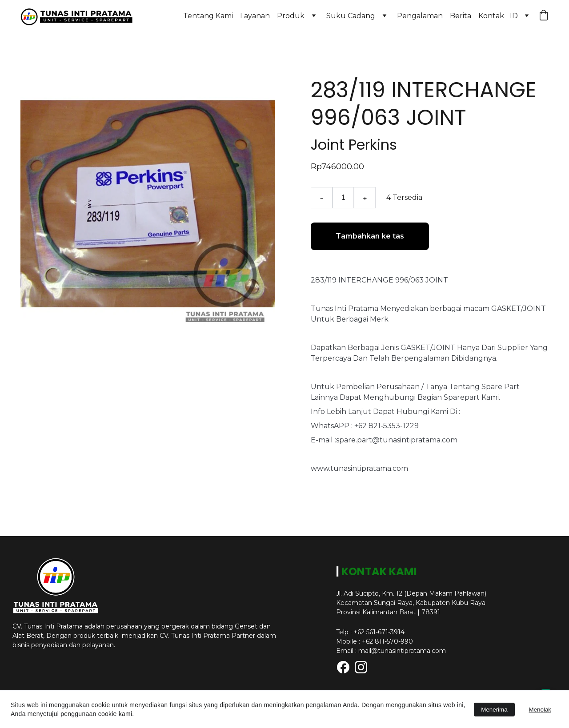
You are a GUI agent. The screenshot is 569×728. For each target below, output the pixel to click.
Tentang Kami (208, 16)
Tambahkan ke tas (370, 236)
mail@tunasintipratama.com (402, 651)
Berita (461, 16)
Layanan (255, 16)
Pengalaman (420, 16)
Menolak (540, 710)
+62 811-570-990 (387, 641)
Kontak (491, 16)
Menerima (494, 710)
